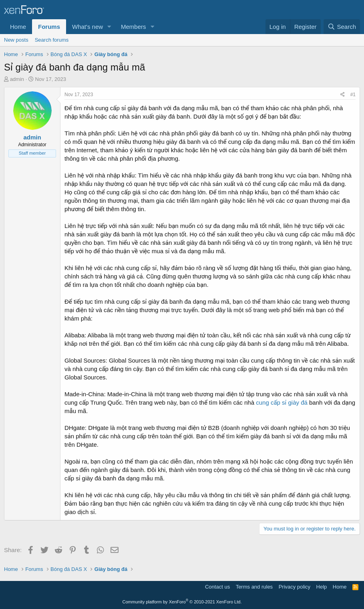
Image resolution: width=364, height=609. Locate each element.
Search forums (52, 40)
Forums (49, 27)
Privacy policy (295, 587)
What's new (87, 27)
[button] (109, 27)
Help (322, 587)
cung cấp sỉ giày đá (282, 402)
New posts (16, 40)
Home (18, 27)
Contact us (217, 587)
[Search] (342, 27)
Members (134, 27)
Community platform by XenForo (182, 602)
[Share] (343, 95)
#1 (353, 95)
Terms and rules (254, 587)
